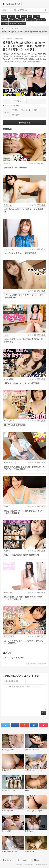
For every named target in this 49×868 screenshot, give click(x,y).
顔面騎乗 (16, 115)
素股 (30, 16)
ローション (30, 20)
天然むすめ (8, 205)
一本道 (6, 335)
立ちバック (26, 110)
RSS (38, 860)
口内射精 (11, 16)
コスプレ (5, 20)
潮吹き (24, 16)
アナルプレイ (41, 20)
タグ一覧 (13, 24)
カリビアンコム (19, 101)
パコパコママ (8, 249)
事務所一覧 (22, 24)
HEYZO (6, 291)
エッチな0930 (9, 379)
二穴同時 (5, 24)
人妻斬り (7, 163)
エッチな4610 (9, 421)
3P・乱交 (21, 20)
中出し (4, 16)
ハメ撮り (37, 16)
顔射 (18, 16)
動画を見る (26, 123)
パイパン (13, 20)
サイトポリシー (25, 860)
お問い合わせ (9, 860)
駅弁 (36, 110)
